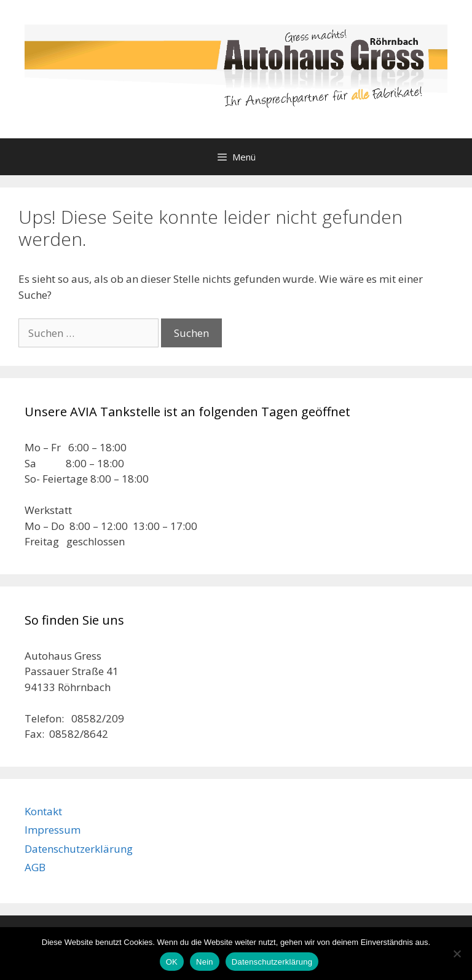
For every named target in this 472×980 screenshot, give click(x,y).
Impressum (53, 830)
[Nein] (457, 954)
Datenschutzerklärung (79, 849)
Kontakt (43, 811)
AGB (35, 867)
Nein (205, 962)
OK (172, 962)
